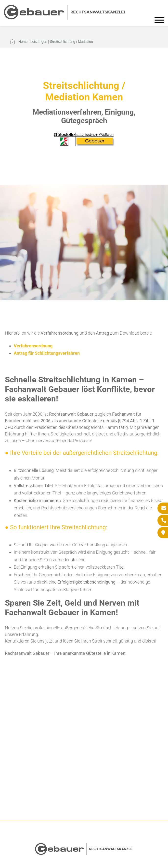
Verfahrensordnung (33, 346)
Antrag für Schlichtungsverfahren (47, 353)
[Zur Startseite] (64, 18)
